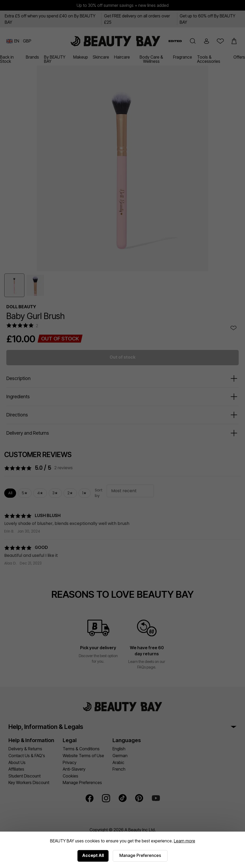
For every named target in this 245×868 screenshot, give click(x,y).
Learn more (185, 841)
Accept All (93, 855)
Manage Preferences (140, 855)
